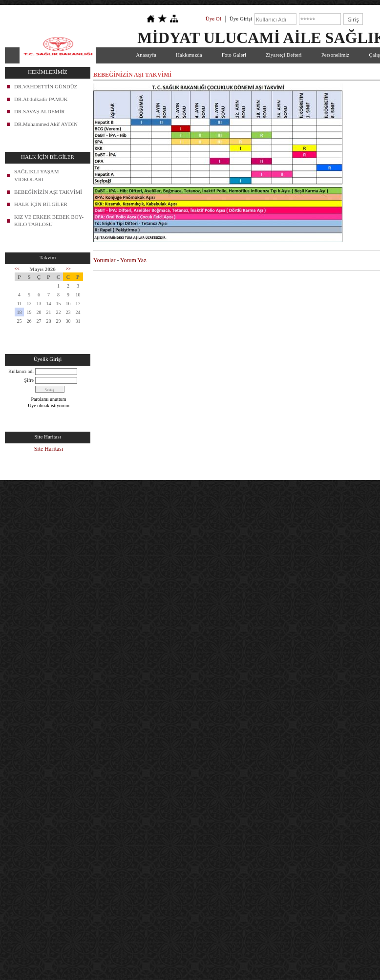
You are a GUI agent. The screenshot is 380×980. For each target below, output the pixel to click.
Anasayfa (146, 55)
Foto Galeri (234, 55)
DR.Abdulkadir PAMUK (41, 99)
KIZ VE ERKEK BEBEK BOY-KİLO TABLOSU (49, 221)
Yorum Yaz (133, 260)
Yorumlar (104, 260)
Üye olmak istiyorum (49, 406)
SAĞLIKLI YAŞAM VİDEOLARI (37, 175)
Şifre (29, 380)
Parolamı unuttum (49, 399)
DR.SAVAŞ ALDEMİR (40, 111)
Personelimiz (335, 55)
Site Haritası (49, 449)
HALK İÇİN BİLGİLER (41, 204)
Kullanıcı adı (21, 371)
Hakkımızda (189, 55)
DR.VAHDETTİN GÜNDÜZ (46, 86)
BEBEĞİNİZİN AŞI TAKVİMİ (48, 192)
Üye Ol (213, 19)
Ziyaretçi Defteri (284, 55)
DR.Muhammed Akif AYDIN (46, 124)
